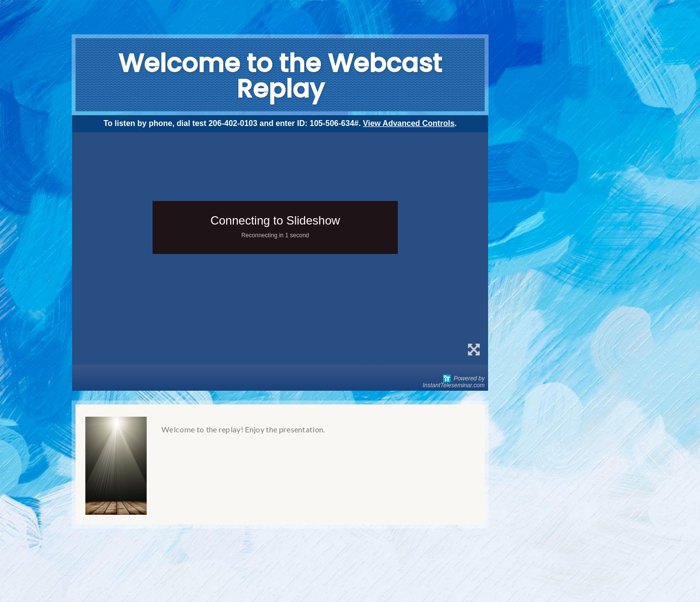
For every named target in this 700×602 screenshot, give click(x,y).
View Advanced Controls (409, 123)
